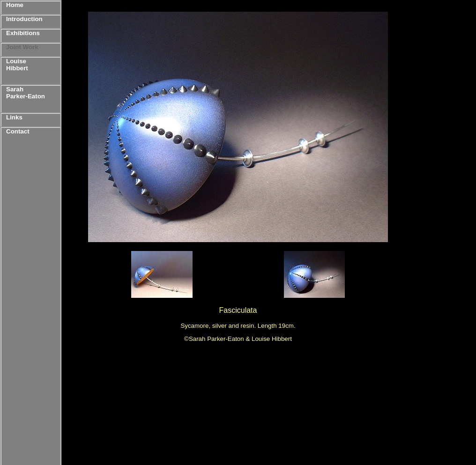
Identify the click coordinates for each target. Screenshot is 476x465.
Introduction (24, 19)
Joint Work (22, 47)
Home (15, 5)
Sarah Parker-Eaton (26, 93)
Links (14, 117)
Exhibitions (23, 33)
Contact (18, 131)
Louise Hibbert (17, 65)
